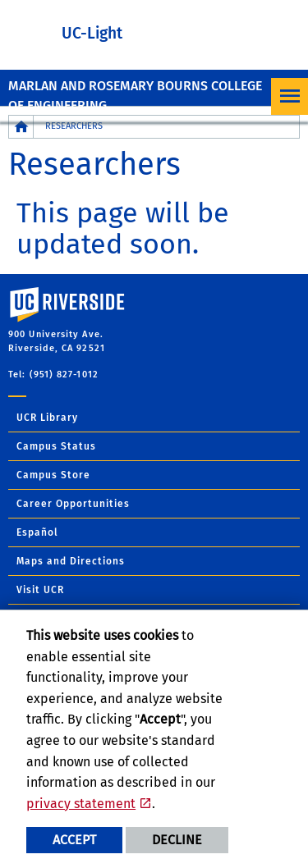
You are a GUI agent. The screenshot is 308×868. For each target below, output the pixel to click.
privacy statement (81, 804)
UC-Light (92, 33)
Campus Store (53, 475)
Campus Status (56, 446)
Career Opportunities (73, 504)
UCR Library (47, 418)
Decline (177, 840)
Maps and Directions (71, 561)
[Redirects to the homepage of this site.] (21, 127)
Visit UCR (40, 590)
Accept (74, 840)
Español (37, 532)
